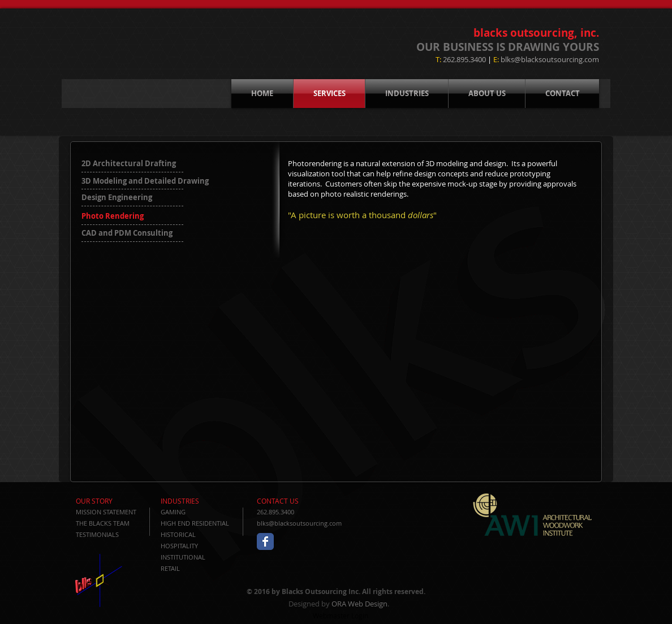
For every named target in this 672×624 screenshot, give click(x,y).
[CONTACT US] (289, 501)
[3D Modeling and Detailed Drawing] (145, 181)
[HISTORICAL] (200, 534)
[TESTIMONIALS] (108, 534)
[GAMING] (200, 512)
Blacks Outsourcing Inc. (321, 591)
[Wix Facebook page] (265, 541)
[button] (133, 216)
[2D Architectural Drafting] (137, 163)
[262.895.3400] (302, 512)
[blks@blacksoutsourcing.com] (302, 523)
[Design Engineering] (122, 197)
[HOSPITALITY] (200, 546)
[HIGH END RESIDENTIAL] (200, 523)
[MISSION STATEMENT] (109, 512)
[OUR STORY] (108, 501)
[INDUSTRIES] (193, 501)
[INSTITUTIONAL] (200, 557)
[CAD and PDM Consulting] (144, 233)
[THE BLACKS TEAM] (108, 523)
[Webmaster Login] (340, 616)
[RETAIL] (200, 568)
